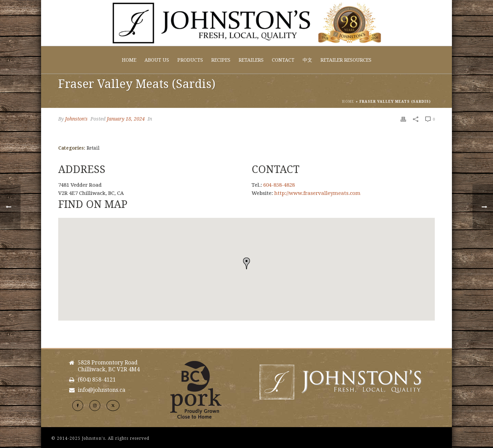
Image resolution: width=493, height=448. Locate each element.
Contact (283, 60)
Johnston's (76, 119)
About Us (157, 60)
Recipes (221, 60)
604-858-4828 (279, 185)
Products (190, 60)
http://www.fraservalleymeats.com (317, 193)
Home (129, 60)
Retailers (251, 60)
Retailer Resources (346, 60)
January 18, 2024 (126, 119)
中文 (307, 60)
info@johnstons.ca (102, 390)
